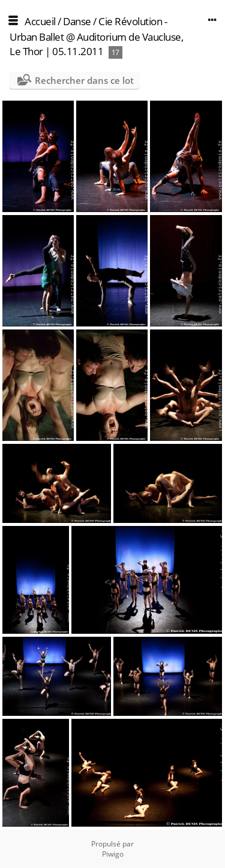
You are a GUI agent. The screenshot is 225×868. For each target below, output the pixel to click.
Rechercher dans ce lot (84, 80)
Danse (77, 21)
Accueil (40, 21)
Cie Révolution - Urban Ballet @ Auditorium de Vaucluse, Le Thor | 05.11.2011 (96, 36)
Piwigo (113, 854)
